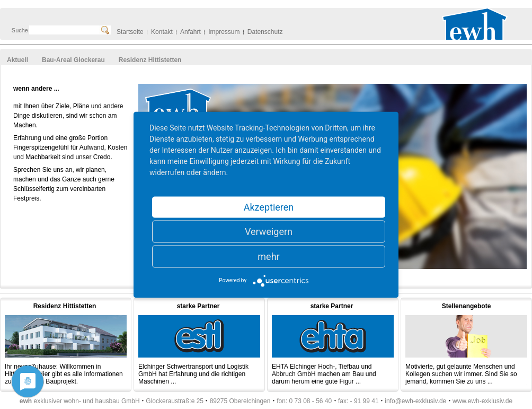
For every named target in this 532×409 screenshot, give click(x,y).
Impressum (224, 32)
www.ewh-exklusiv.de (482, 401)
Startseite (130, 32)
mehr (268, 256)
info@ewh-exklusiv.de (415, 401)
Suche (20, 30)
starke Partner (198, 306)
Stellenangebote (467, 306)
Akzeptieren (269, 207)
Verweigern (269, 231)
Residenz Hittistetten (65, 306)
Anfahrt (190, 32)
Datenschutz (265, 32)
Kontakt (162, 32)
